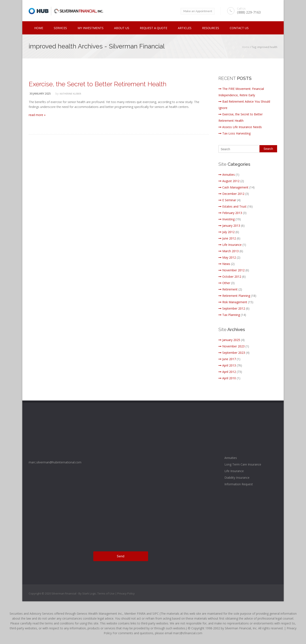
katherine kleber (70, 94)
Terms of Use (106, 593)
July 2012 (227, 232)
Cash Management (233, 187)
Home (39, 28)
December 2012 (231, 194)
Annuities (227, 175)
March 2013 (229, 251)
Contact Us (239, 28)
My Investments (91, 28)
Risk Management (233, 302)
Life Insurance (230, 245)
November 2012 (232, 270)
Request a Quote (154, 28)
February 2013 (230, 213)
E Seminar (227, 200)
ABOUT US (122, 28)
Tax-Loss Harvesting (234, 133)
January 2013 (229, 226)
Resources (211, 28)
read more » (37, 115)
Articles (185, 28)
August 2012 (229, 181)
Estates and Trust (232, 206)
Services (60, 28)
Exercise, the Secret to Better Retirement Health (98, 84)
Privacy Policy (126, 593)
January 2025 (229, 340)
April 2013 (227, 365)
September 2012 (232, 308)
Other (224, 283)
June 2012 (227, 238)
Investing (227, 219)
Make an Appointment (197, 11)
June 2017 (227, 359)
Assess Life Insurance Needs (240, 127)
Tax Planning (229, 315)
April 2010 (227, 378)
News (224, 264)
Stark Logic (89, 593)
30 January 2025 (40, 93)
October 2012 (230, 277)
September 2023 (232, 353)
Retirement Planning (234, 296)
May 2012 (227, 257)
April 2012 (227, 372)
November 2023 (232, 346)
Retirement (228, 289)
